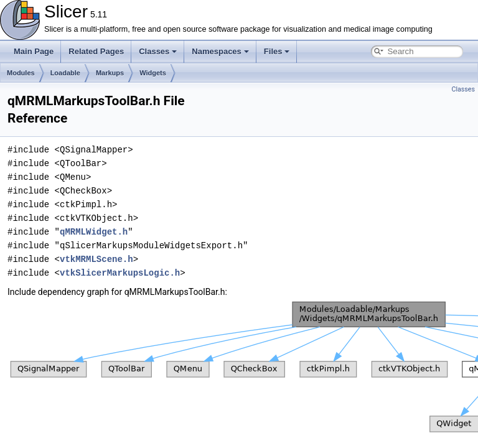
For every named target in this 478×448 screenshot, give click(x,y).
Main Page (34, 51)
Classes (158, 51)
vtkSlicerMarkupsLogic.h (120, 273)
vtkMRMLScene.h (96, 259)
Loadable (65, 73)
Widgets (153, 73)
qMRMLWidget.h (94, 232)
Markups (110, 73)
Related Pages (96, 51)
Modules (21, 73)
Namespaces (220, 51)
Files (277, 51)
